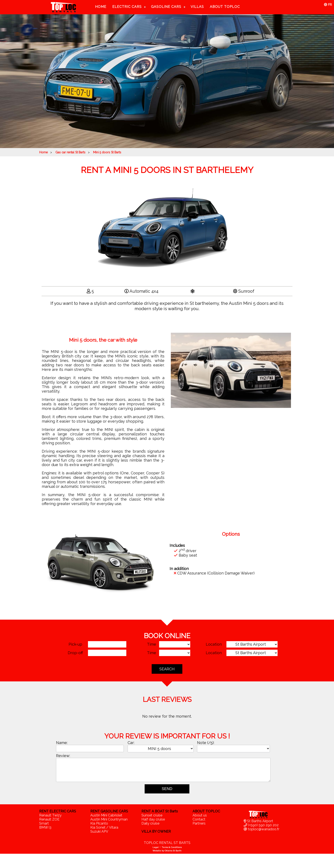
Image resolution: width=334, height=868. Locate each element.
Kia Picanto (99, 823)
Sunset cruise (152, 815)
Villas (197, 7)
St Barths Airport (258, 821)
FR (328, 5)
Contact (199, 819)
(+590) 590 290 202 (261, 825)
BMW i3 (45, 827)
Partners (199, 823)
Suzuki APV (99, 831)
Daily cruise (150, 823)
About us (200, 815)
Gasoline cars (166, 7)
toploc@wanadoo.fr (261, 829)
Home (101, 7)
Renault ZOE (49, 819)
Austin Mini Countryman (109, 819)
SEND (167, 789)
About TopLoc (225, 7)
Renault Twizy (50, 815)
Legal (155, 847)
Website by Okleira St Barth (167, 851)
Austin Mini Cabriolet (106, 815)
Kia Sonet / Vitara (104, 827)
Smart (44, 823)
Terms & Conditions (172, 847)
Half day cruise (153, 819)
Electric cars (127, 7)
